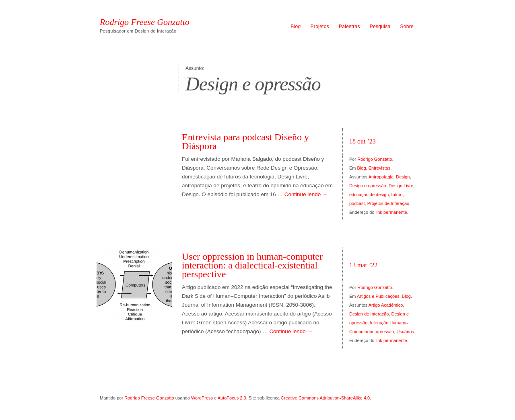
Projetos (320, 27)
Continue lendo (306, 194)
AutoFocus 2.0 (232, 398)
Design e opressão (368, 186)
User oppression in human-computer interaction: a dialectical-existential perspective (252, 265)
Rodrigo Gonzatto (375, 159)
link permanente (391, 212)
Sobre (407, 27)
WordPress (202, 398)
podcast (357, 203)
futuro (397, 195)
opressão (385, 332)
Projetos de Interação (388, 203)
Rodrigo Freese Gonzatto (145, 22)
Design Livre (401, 186)
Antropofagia (381, 177)
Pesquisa (380, 27)
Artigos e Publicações (378, 296)
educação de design (369, 195)
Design (403, 177)
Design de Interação (369, 314)
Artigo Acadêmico (386, 305)
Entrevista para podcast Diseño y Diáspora (245, 141)
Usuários (405, 332)
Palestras (349, 27)
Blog (296, 27)
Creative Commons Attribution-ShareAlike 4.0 (325, 398)
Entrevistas (379, 168)
